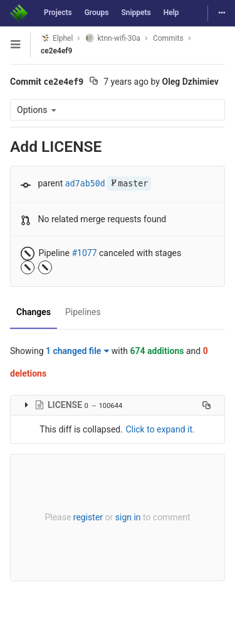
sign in (128, 517)
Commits (168, 38)
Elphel (57, 38)
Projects (58, 13)
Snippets (136, 13)
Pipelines (83, 312)
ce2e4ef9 (56, 51)
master (129, 184)
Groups (97, 13)
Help (171, 13)
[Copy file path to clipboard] (206, 405)
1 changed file (77, 351)
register (88, 517)
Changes (34, 312)
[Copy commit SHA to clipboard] (94, 82)
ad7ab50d (85, 184)
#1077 (84, 253)
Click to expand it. (160, 429)
